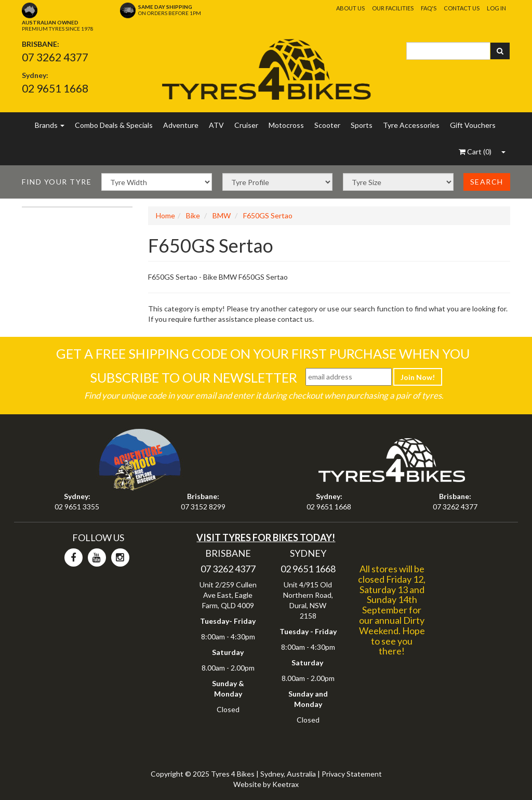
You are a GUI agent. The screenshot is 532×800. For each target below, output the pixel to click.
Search (487, 182)
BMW (222, 215)
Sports (362, 125)
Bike (193, 215)
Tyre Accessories (411, 125)
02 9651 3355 (77, 507)
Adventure (181, 125)
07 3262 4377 (55, 57)
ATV (216, 125)
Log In (496, 8)
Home (165, 215)
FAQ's (429, 8)
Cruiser (246, 125)
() (475, 152)
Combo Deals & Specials (114, 125)
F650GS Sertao (268, 215)
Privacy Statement (352, 774)
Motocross (286, 125)
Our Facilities (393, 8)
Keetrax (285, 784)
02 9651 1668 (55, 88)
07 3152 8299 (203, 507)
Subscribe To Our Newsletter (194, 377)
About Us (350, 8)
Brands (50, 125)
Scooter (327, 125)
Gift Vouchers (473, 125)
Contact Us (462, 8)
